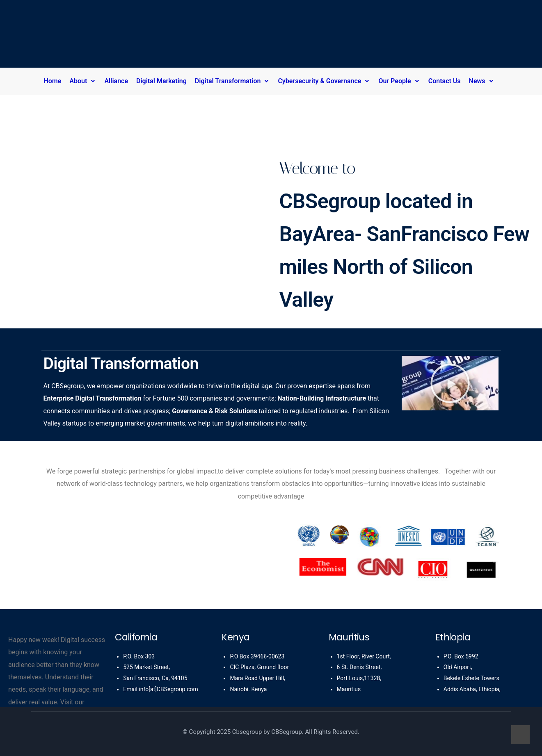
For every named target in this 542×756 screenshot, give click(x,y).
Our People (399, 81)
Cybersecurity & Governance (324, 81)
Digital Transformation (232, 81)
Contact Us (445, 81)
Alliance (116, 81)
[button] (85, 81)
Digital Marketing (161, 81)
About (83, 81)
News (482, 81)
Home (52, 81)
